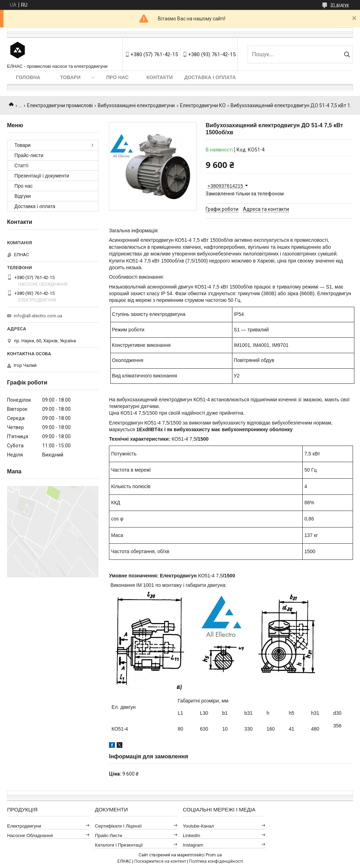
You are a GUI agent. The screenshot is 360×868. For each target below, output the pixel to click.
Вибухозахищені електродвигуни (136, 105)
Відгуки (23, 196)
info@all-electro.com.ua (38, 316)
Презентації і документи (42, 176)
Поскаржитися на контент (160, 861)
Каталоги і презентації (119, 845)
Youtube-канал (198, 826)
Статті (21, 166)
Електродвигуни (24, 826)
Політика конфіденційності (216, 861)
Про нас (117, 77)
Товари (70, 77)
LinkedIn (191, 835)
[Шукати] (347, 54)
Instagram (193, 845)
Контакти (160, 77)
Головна (28, 77)
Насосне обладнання (30, 835)
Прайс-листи (29, 155)
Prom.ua (214, 855)
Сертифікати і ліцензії (118, 826)
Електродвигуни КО (203, 105)
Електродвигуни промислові (60, 105)
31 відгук (340, 5)
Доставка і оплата (210, 77)
